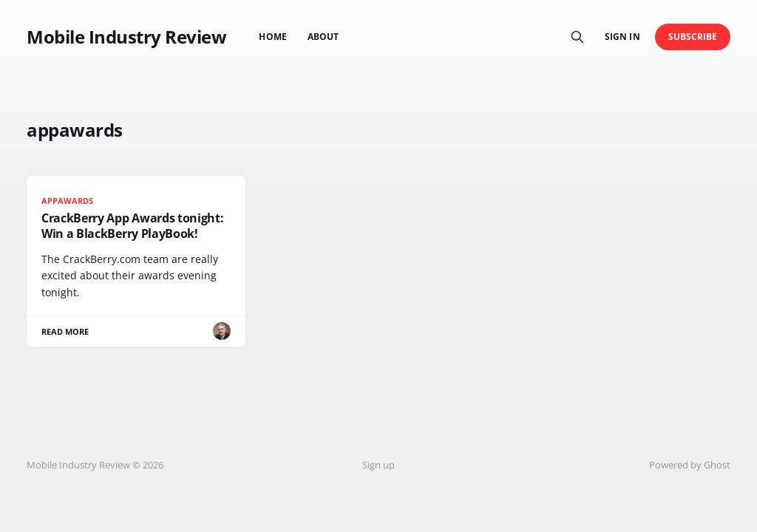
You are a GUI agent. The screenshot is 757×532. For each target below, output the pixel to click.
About (323, 37)
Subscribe (693, 37)
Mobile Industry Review (126, 37)
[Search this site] (577, 37)
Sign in (622, 37)
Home (272, 37)
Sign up (378, 465)
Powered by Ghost (690, 465)
